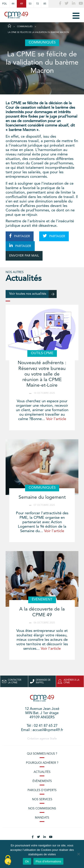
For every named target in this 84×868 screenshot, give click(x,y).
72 (37, 4)
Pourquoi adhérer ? (42, 763)
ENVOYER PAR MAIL (24, 256)
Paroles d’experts (42, 790)
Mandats (42, 818)
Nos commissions (42, 809)
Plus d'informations (48, 861)
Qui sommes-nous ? (42, 754)
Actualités (42, 772)
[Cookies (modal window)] (8, 860)
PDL (5, 4)
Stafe (53, 739)
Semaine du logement (42, 497)
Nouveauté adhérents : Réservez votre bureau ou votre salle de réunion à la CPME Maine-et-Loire (42, 374)
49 (22, 4)
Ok (27, 861)
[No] (78, 854)
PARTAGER (20, 236)
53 (30, 4)
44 (13, 4)
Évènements (42, 781)
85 (45, 4)
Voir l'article (56, 419)
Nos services (42, 800)
